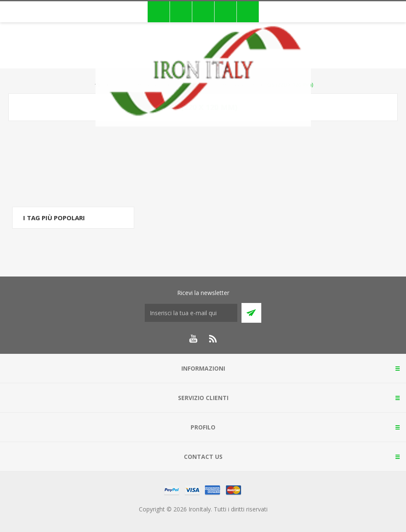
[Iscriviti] (191, 313)
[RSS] (213, 339)
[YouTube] (193, 339)
